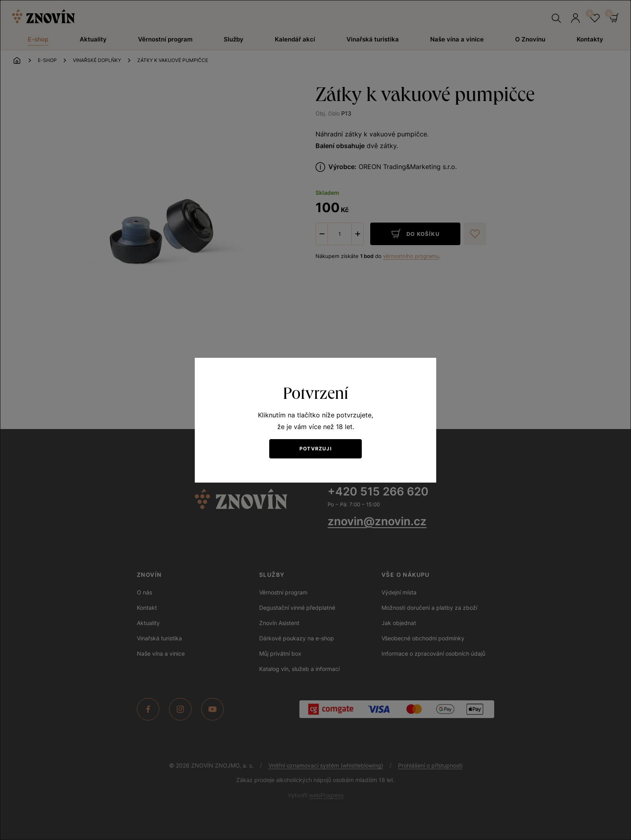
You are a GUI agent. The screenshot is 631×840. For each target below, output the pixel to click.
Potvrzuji (315, 449)
